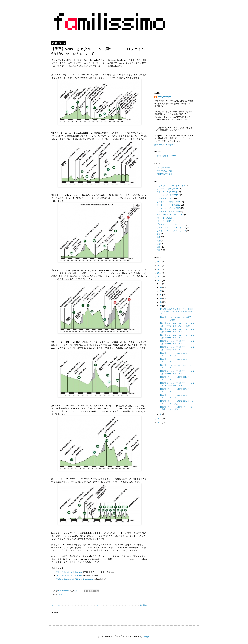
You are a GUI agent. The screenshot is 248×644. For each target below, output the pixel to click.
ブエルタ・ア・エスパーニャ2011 (171, 224)
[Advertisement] (181, 64)
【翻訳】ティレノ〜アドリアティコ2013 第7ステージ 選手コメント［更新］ (176, 324)
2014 (160, 277)
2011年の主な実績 (165, 174)
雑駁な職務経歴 (163, 168)
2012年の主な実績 (165, 171)
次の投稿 (56, 605)
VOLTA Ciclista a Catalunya (69, 572)
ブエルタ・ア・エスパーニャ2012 (171, 228)
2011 (160, 423)
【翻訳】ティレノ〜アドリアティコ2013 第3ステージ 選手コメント (176, 348)
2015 (160, 273)
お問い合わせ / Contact (166, 156)
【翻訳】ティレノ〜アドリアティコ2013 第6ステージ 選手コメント (176, 330)
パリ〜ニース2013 (165, 218)
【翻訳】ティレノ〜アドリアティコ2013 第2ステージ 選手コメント (176, 372)
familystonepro (164, 97)
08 (161, 291)
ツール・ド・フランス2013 (168, 208)
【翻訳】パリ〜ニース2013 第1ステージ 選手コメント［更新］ (176, 402)
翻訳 (159, 250)
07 (161, 295)
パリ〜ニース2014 (165, 221)
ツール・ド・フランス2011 (168, 202)
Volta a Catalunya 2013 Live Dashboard (75, 579)
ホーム (99, 605)
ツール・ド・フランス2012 (168, 205)
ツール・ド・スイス (165, 198)
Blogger (146, 636)
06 (161, 298)
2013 (160, 280)
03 (161, 306)
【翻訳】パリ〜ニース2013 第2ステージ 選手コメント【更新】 (176, 396)
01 (161, 414)
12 (161, 284)
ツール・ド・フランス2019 (168, 211)
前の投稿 (143, 605)
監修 (159, 234)
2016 (160, 269)
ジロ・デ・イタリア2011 (167, 189)
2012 (160, 419)
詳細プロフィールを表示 (165, 145)
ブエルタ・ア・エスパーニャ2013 (171, 231)
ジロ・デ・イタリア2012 (167, 192)
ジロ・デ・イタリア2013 (167, 195)
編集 (159, 247)
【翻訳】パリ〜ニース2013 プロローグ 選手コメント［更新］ (176, 408)
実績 (159, 244)
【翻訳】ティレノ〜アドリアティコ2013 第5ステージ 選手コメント (176, 337)
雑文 (60, 595)
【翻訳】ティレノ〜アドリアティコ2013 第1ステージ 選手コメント (176, 384)
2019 (160, 262)
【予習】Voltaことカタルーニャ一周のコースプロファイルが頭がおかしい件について (176, 311)
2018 (160, 266)
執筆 (159, 241)
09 (161, 287)
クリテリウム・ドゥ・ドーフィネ (171, 186)
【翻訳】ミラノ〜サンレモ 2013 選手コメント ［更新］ (176, 318)
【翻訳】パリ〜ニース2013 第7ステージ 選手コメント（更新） (176, 354)
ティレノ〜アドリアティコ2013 (170, 215)
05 (161, 302)
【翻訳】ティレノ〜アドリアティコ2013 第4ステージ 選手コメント (176, 342)
